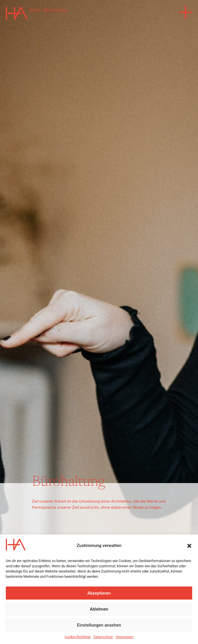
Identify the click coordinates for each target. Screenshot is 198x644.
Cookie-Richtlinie (77, 637)
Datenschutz (103, 637)
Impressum (124, 637)
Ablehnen (99, 609)
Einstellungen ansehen (99, 625)
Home (35, 10)
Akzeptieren (99, 593)
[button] (189, 546)
